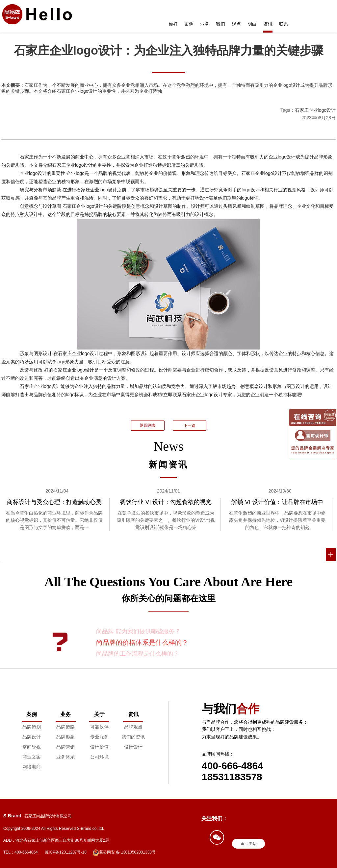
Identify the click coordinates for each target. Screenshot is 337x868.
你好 (173, 24)
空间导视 (32, 747)
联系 (284, 24)
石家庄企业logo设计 (315, 110)
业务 (205, 24)
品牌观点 (133, 727)
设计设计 (133, 747)
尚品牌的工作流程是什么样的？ (138, 654)
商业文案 (32, 757)
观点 (236, 24)
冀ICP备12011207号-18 (66, 852)
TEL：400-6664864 (21, 852)
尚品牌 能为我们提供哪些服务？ (138, 631)
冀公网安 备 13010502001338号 (124, 853)
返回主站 (248, 844)
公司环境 (99, 757)
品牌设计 (32, 737)
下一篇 (190, 425)
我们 (220, 24)
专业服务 (99, 737)
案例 (189, 24)
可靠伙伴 (99, 727)
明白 (252, 24)
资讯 (268, 24)
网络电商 (32, 767)
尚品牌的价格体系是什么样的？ (142, 642)
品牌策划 (32, 727)
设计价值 (99, 747)
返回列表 (148, 425)
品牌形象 (65, 737)
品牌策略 (65, 727)
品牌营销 (65, 747)
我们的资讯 (133, 737)
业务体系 (65, 757)
